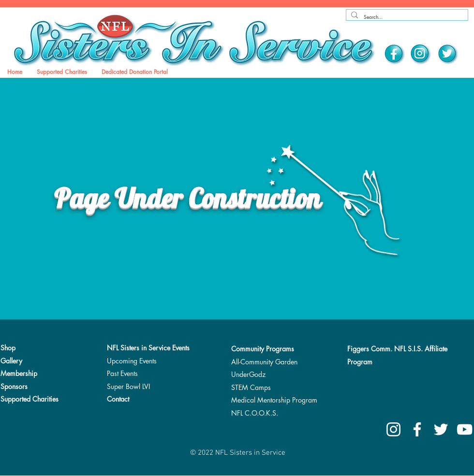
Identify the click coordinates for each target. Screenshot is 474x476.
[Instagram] (421, 54)
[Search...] (406, 17)
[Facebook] (394, 54)
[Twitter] (448, 54)
